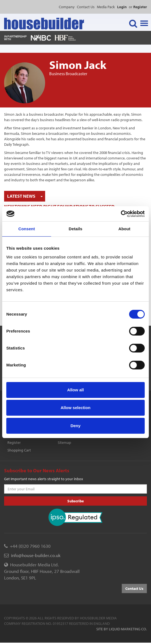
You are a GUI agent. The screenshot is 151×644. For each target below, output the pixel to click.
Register (14, 442)
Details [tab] (75, 229)
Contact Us (86, 7)
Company (67, 7)
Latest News (21, 196)
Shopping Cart (19, 450)
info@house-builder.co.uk (36, 555)
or (138, 7)
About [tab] (124, 229)
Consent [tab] (27, 229)
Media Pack (106, 7)
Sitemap (64, 442)
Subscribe (75, 501)
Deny (76, 426)
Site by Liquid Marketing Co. (122, 629)
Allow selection (75, 408)
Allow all (76, 390)
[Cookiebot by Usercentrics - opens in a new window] (121, 214)
